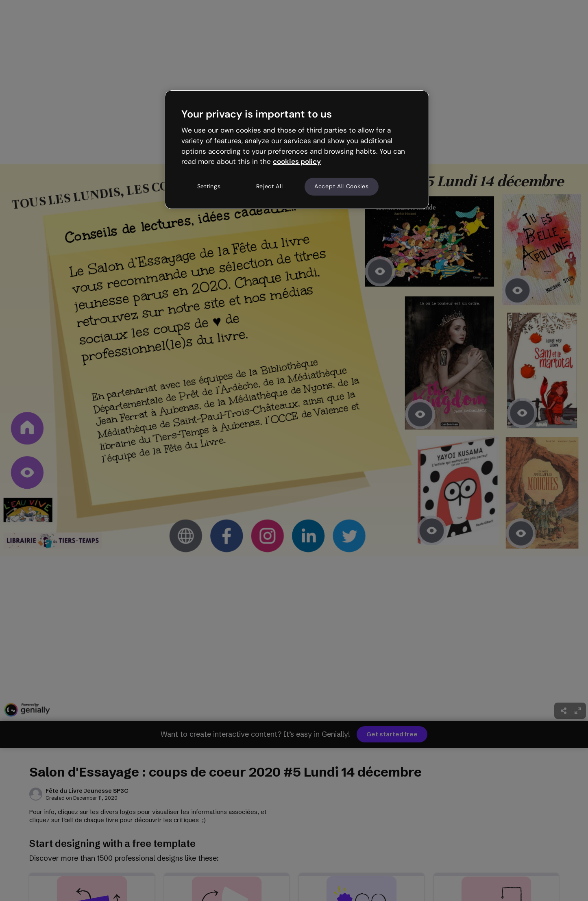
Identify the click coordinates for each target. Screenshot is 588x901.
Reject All (270, 186)
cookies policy (297, 161)
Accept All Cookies (342, 186)
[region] (297, 150)
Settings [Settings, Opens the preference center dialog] (209, 186)
